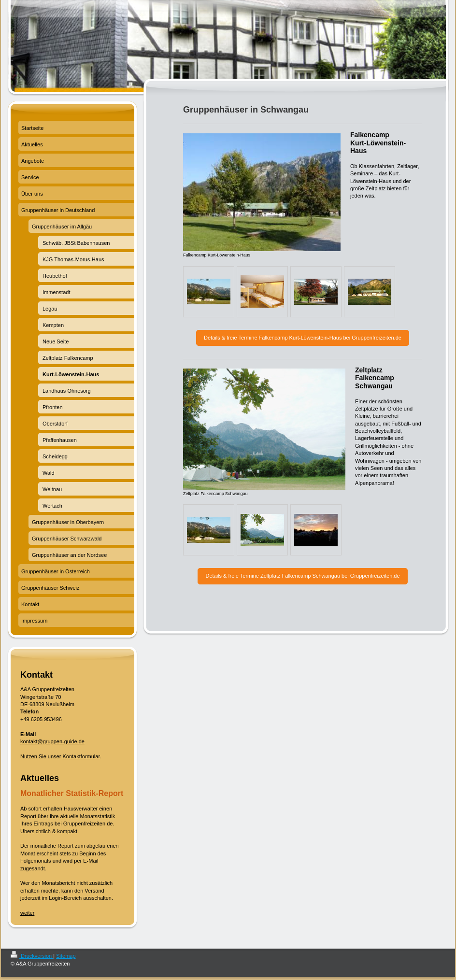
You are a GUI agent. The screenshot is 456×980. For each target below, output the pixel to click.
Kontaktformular (81, 756)
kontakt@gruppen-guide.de (52, 741)
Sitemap (66, 956)
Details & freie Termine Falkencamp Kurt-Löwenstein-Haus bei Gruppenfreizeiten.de (303, 338)
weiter (27, 913)
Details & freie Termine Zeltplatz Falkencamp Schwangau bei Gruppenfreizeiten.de (302, 576)
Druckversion (32, 956)
